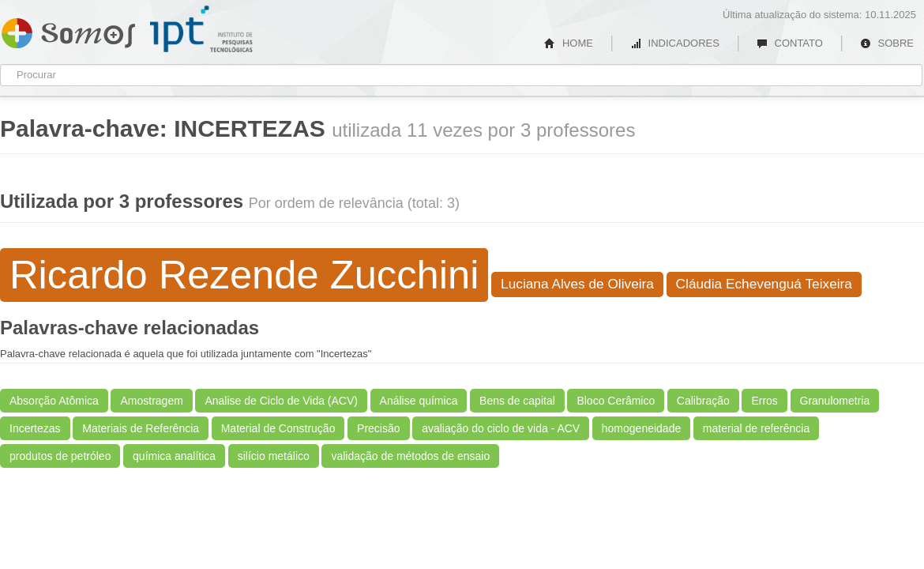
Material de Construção (278, 428)
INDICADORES (675, 43)
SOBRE (887, 43)
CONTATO (790, 43)
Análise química (419, 401)
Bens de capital (517, 401)
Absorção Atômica (54, 401)
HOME (569, 43)
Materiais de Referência (141, 428)
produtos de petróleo (60, 456)
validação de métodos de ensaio (410, 456)
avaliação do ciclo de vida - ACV (501, 428)
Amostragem (151, 401)
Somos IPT (68, 30)
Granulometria (835, 401)
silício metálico (274, 456)
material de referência (756, 428)
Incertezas (35, 428)
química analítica (174, 456)
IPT (201, 29)
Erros (764, 401)
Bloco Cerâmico (616, 401)
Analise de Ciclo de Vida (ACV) (281, 401)
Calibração (703, 401)
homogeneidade (641, 428)
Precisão (378, 428)
